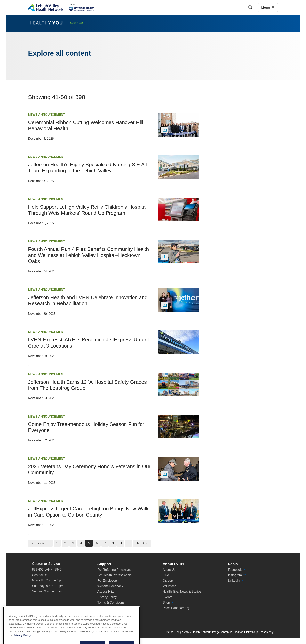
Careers (168, 581)
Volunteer (169, 586)
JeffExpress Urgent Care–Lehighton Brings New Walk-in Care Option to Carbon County (89, 512)
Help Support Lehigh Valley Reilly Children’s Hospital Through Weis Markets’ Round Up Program (87, 210)
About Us (169, 570)
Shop (168, 603)
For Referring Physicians (114, 570)
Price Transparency (176, 608)
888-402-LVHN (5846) (47, 569)
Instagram (237, 575)
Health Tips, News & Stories (182, 592)
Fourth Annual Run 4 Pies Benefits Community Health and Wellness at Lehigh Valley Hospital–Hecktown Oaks (89, 255)
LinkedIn (236, 581)
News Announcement (47, 115)
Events (167, 597)
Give (166, 575)
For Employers (108, 581)
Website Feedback (110, 586)
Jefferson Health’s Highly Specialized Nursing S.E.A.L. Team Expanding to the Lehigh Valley (89, 168)
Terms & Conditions (111, 602)
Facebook (237, 570)
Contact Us (40, 575)
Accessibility (106, 592)
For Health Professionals (114, 575)
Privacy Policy (107, 597)
